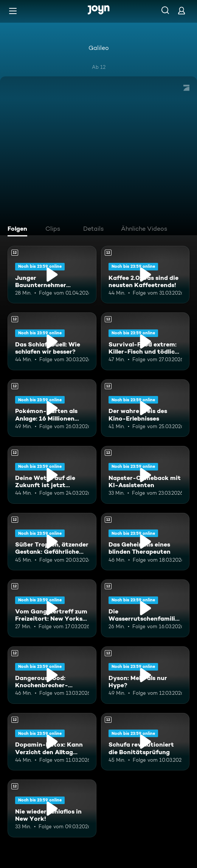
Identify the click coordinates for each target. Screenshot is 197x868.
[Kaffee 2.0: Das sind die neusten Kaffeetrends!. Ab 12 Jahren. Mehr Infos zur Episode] (145, 275)
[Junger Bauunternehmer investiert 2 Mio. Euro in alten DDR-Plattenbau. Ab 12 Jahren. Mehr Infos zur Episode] (52, 275)
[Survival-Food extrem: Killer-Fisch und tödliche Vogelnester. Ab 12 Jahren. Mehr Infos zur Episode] (145, 341)
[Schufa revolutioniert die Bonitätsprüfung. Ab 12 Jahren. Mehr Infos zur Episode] (145, 742)
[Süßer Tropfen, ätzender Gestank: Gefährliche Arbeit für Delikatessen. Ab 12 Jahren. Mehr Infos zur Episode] (52, 542)
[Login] (181, 10)
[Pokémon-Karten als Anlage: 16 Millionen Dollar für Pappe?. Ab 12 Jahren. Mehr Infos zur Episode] (52, 408)
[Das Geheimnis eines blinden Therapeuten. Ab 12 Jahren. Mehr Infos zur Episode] (145, 542)
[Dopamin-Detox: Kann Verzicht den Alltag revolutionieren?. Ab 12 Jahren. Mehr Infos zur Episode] (52, 742)
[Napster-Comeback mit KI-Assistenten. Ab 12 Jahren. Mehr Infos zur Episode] (145, 475)
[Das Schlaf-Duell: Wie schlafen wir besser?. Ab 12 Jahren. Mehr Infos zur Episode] (52, 341)
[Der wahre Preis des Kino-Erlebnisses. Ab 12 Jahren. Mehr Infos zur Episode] (145, 408)
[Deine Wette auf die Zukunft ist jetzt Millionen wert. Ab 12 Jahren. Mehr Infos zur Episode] (52, 475)
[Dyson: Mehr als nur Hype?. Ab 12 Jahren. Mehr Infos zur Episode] (145, 675)
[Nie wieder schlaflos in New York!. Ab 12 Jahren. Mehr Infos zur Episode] (52, 808)
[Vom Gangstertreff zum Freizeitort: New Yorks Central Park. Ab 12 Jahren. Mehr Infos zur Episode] (52, 608)
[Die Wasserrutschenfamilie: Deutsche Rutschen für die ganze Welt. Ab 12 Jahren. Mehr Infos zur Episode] (145, 608)
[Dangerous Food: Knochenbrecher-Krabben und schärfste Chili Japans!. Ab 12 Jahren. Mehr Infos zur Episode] (52, 675)
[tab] (19, 230)
